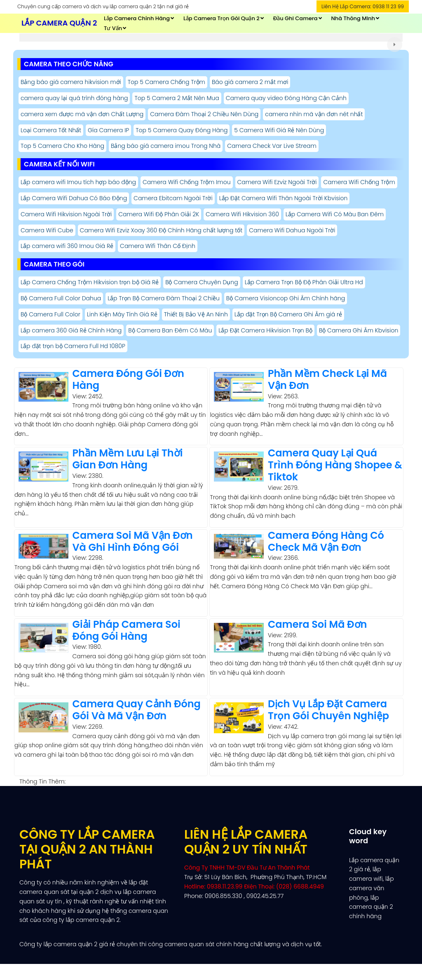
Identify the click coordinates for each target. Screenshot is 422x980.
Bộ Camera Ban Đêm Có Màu (170, 330)
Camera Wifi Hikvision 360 (242, 214)
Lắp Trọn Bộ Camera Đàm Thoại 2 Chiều (164, 298)
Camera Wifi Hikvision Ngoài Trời (66, 214)
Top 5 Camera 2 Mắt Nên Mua (177, 98)
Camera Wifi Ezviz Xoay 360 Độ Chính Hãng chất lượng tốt (161, 230)
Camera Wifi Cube (47, 230)
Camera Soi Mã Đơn (318, 624)
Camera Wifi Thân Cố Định (158, 246)
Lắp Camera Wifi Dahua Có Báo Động (74, 198)
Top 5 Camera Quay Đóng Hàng (182, 130)
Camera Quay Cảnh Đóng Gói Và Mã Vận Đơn (137, 710)
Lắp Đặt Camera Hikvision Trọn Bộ (265, 330)
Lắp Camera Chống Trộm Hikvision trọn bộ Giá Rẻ (90, 282)
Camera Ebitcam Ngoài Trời (173, 198)
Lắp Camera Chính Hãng (137, 18)
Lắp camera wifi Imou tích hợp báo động (78, 182)
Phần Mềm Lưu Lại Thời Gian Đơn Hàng (128, 459)
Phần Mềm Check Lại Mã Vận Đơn (327, 379)
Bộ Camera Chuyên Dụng (202, 282)
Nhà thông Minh (353, 18)
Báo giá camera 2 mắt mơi (250, 82)
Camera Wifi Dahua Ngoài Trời (292, 230)
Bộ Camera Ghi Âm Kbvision (359, 330)
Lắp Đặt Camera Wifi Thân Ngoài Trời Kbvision (284, 198)
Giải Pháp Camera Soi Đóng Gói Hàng (127, 630)
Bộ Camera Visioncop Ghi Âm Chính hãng (286, 298)
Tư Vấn (113, 28)
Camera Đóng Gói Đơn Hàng (128, 379)
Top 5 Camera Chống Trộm (166, 82)
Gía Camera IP (108, 130)
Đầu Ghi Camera (295, 18)
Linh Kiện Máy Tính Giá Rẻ (122, 314)
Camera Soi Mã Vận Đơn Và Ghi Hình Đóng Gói (133, 541)
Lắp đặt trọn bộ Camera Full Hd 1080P (73, 346)
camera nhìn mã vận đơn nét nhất (314, 114)
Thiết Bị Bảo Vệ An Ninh (196, 314)
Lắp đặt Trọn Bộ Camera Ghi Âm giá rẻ (288, 314)
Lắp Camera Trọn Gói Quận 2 (222, 18)
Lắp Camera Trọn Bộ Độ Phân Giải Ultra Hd (304, 282)
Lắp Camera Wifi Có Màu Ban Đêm (335, 214)
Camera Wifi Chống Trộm (359, 182)
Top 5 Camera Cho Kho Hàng (62, 146)
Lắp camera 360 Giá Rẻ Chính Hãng (71, 330)
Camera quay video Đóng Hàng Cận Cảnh (286, 98)
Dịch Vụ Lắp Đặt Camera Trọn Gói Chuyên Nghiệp (328, 710)
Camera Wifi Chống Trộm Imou (186, 182)
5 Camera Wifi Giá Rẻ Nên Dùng (279, 130)
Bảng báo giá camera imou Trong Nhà (166, 146)
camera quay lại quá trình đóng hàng (74, 98)
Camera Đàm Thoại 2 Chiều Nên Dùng (204, 114)
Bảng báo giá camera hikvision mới (71, 82)
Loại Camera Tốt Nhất (51, 130)
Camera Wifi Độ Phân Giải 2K (159, 214)
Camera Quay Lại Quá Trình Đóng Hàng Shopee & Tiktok (335, 465)
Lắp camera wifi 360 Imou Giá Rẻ (67, 246)
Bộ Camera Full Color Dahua (61, 298)
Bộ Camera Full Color (50, 314)
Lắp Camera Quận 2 (59, 23)
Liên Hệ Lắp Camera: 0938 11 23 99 (363, 6)
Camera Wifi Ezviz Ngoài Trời (277, 182)
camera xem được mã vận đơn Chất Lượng (82, 114)
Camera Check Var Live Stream (272, 146)
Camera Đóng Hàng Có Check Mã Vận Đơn (326, 541)
